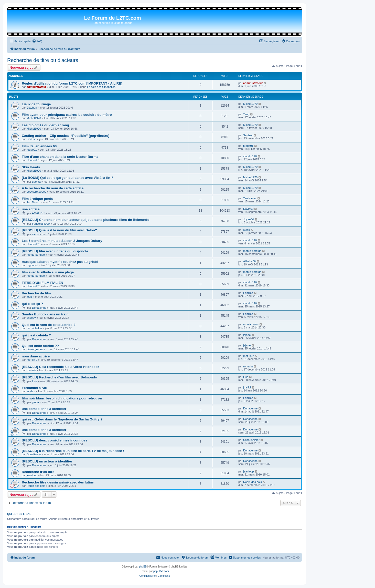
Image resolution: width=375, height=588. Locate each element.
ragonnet (32, 265)
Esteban (32, 108)
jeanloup (32, 475)
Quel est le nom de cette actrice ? (49, 325)
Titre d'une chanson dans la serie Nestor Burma (60, 157)
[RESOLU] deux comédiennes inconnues (55, 440)
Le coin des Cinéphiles (101, 87)
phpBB (143, 567)
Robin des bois (36, 486)
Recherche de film (36, 293)
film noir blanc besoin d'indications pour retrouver (62, 398)
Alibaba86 (249, 261)
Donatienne (39, 308)
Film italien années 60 (39, 146)
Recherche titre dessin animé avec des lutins (58, 482)
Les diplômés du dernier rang (45, 125)
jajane (247, 335)
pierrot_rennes (36, 349)
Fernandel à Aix (34, 388)
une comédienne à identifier (44, 409)
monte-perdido (36, 255)
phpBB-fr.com (161, 571)
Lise (35, 381)
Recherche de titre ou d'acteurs (43, 60)
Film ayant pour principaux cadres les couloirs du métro (67, 115)
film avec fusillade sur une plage (48, 272)
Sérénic (31, 139)
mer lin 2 (32, 360)
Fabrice (248, 293)
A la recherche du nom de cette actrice (53, 188)
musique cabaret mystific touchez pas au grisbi (60, 262)
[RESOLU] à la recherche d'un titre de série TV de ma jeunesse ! (73, 451)
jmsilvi (247, 387)
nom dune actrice (36, 356)
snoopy (31, 318)
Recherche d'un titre (38, 472)
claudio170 (33, 160)
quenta (36, 182)
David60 (248, 209)
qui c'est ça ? (32, 304)
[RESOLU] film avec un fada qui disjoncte (55, 251)
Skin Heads (31, 167)
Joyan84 (249, 219)
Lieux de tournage (36, 104)
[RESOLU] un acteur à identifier (47, 461)
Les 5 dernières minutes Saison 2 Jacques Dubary (62, 241)
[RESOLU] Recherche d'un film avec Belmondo (59, 377)
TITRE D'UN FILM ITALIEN (42, 283)
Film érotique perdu (37, 199)
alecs (35, 234)
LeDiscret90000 (36, 192)
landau (31, 391)
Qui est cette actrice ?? (40, 346)
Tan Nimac (33, 202)
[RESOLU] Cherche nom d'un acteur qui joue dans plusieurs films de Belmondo (85, 220)
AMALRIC (38, 213)
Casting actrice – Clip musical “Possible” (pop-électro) (66, 136)
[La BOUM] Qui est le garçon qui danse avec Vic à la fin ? (67, 178)
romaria (31, 370)
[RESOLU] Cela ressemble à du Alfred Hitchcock (61, 367)
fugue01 (32, 150)
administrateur (36, 87)
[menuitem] (37, 41)
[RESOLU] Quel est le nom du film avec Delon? (59, 230)
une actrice (31, 209)
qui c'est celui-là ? (36, 335)
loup (29, 297)
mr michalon (34, 328)
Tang (246, 114)
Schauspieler (251, 440)
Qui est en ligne (19, 514)
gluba (35, 402)
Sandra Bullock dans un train (45, 314)
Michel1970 (250, 104)
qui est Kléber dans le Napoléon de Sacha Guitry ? (62, 419)
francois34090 (41, 224)
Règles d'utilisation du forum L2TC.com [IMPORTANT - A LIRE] (72, 83)
